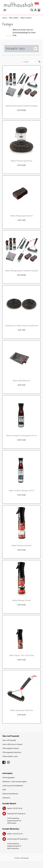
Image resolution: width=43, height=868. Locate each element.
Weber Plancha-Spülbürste (21, 161)
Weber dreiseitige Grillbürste (22, 710)
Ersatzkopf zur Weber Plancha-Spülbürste (22, 326)
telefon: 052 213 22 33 (15, 834)
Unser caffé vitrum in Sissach (12, 744)
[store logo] (21, 5)
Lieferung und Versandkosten (13, 786)
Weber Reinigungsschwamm (22, 216)
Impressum (6, 798)
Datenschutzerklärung (10, 794)
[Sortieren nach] (30, 62)
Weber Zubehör (26, 18)
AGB (4, 790)
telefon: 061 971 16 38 (15, 808)
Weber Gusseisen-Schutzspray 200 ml (21, 436)
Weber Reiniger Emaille (21, 600)
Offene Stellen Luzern (10, 756)
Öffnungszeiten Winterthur (12, 752)
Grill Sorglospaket (8, 778)
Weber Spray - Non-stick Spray (21, 655)
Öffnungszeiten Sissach (11, 748)
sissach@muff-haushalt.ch (16, 814)
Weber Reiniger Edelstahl (22, 545)
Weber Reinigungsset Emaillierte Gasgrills (22, 271)
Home (5, 18)
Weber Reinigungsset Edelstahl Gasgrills (22, 106)
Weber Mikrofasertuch (21, 381)
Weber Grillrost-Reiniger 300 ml (22, 490)
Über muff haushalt (9, 740)
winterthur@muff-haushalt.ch (18, 839)
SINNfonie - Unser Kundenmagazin (15, 782)
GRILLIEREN (14, 18)
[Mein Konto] (35, 10)
